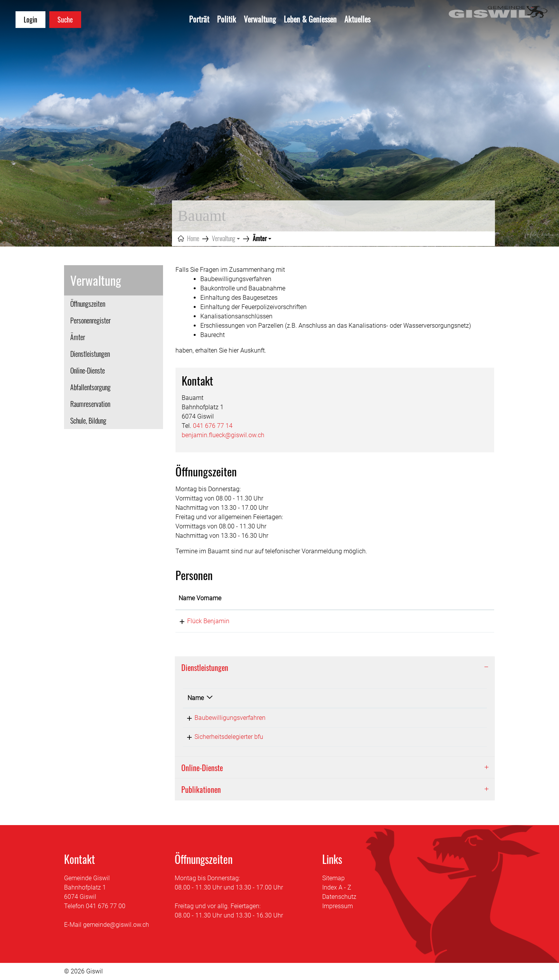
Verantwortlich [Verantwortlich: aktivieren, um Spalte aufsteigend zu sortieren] (337, 698)
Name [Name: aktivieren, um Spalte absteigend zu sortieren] (196, 698)
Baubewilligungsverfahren (223, 718)
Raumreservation (90, 404)
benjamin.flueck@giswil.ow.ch (223, 435)
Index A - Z (337, 887)
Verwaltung (260, 19)
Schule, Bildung (88, 420)
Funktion (283, 598)
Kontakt (364, 598)
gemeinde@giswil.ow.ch (116, 925)
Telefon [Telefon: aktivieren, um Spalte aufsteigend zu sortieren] (420, 698)
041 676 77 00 (106, 906)
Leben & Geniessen (310, 19)
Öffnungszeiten (88, 304)
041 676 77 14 (213, 426)
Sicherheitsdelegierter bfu (222, 737)
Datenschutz (339, 897)
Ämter (88, 339)
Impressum (338, 906)
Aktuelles (357, 19)
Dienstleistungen (90, 354)
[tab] (335, 667)
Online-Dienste (88, 370)
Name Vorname (200, 598)
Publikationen (201, 789)
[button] (226, 238)
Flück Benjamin (200, 621)
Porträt (199, 19)
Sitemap (333, 878)
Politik (227, 19)
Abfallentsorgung (90, 387)
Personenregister (90, 320)
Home (193, 238)
